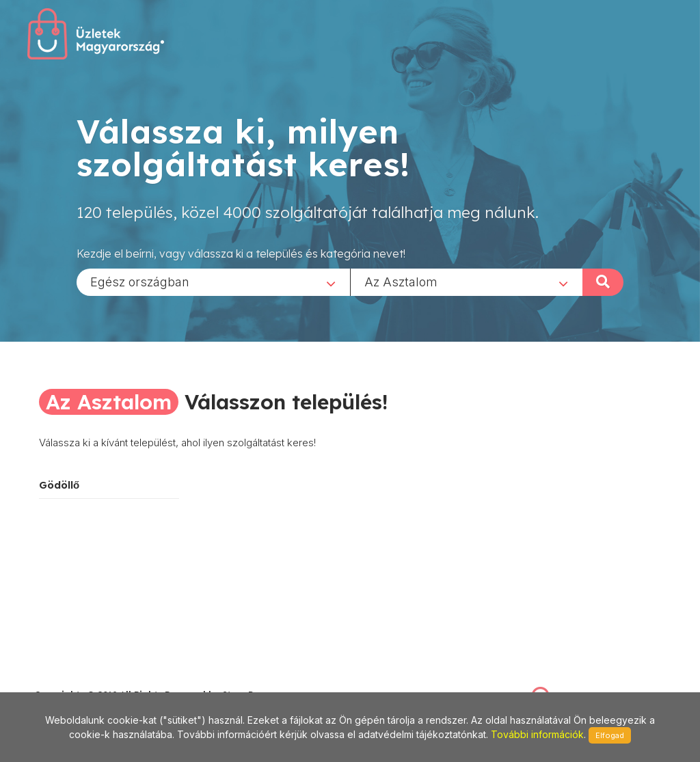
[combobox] (213, 282)
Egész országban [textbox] (140, 281)
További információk (537, 734)
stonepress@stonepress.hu (89, 680)
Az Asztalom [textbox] (401, 281)
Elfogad (610, 735)
